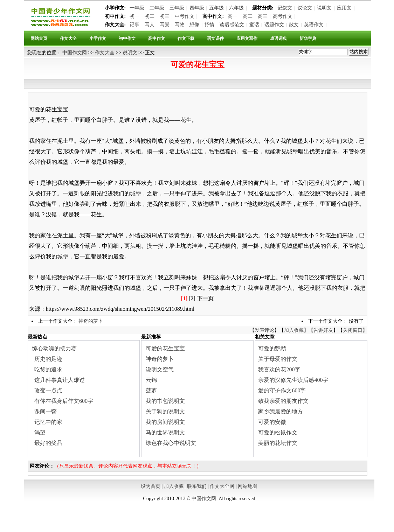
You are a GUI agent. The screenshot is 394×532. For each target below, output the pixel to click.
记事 (134, 25)
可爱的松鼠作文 (278, 432)
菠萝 (151, 390)
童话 (254, 25)
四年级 (197, 8)
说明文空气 (160, 369)
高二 (248, 16)
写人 (150, 25)
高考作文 (283, 16)
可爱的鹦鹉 (272, 348)
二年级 (157, 8)
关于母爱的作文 (278, 359)
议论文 (305, 8)
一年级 (137, 8)
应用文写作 (247, 38)
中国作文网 (75, 53)
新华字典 (308, 38)
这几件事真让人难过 (60, 380)
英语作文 (314, 25)
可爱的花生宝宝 (165, 348)
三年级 (177, 8)
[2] (192, 298)
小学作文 (98, 38)
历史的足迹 (48, 359)
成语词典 (278, 38)
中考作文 (185, 16)
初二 (150, 16)
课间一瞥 (46, 411)
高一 (233, 16)
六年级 (236, 8)
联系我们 (197, 486)
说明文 (324, 8)
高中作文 (157, 38)
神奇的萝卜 (91, 321)
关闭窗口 (353, 330)
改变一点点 (48, 390)
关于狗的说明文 (165, 411)
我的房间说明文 (165, 422)
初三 (165, 16)
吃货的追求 (48, 369)
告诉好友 (323, 330)
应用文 (344, 8)
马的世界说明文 (165, 432)
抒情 (209, 25)
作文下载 (186, 38)
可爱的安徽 (272, 422)
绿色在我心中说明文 (171, 443)
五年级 (216, 8)
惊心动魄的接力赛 (54, 348)
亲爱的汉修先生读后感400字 (293, 380)
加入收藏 (294, 330)
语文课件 (215, 38)
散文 (294, 25)
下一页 (205, 298)
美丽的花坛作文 (278, 443)
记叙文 (285, 8)
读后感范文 (232, 25)
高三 (263, 16)
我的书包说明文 (165, 401)
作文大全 (68, 38)
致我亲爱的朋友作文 (283, 401)
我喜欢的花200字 (279, 369)
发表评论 (264, 330)
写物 (180, 25)
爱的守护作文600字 (282, 390)
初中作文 (127, 38)
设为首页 (151, 486)
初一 (134, 16)
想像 (194, 25)
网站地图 (248, 486)
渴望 (40, 432)
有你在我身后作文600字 (64, 401)
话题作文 (274, 25)
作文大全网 (222, 486)
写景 (165, 25)
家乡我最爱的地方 (281, 411)
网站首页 (39, 38)
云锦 (151, 380)
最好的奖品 (48, 443)
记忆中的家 (48, 422)
